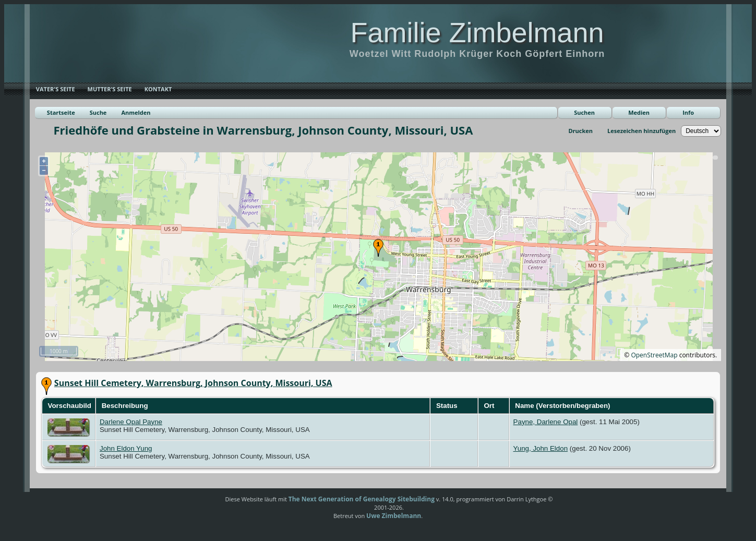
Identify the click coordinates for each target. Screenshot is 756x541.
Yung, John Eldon (541, 448)
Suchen (584, 112)
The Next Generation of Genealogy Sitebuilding (362, 499)
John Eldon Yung (126, 448)
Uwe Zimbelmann (394, 516)
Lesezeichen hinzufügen (641, 131)
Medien (639, 112)
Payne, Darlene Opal (546, 422)
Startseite (61, 112)
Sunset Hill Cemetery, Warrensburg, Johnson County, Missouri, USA (193, 383)
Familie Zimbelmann (477, 32)
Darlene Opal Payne (131, 422)
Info (688, 112)
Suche (98, 112)
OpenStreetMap (654, 355)
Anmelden (136, 112)
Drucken (580, 131)
